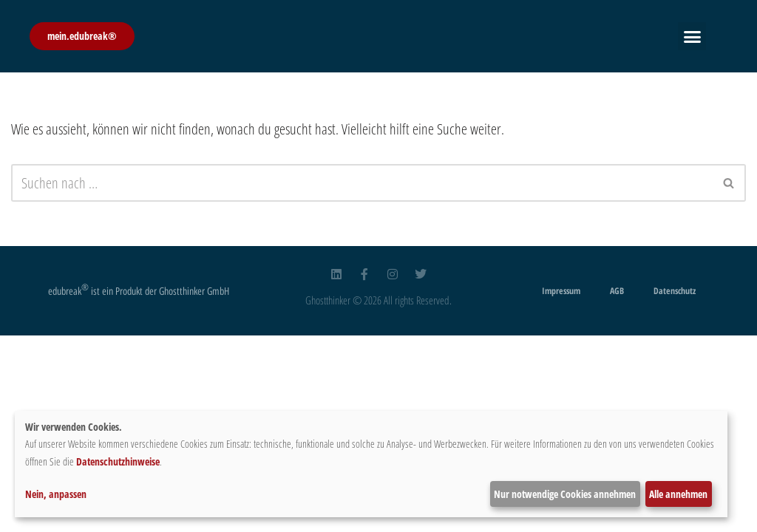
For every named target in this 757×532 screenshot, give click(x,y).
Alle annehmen (678, 494)
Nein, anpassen (56, 494)
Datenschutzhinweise (118, 461)
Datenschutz (675, 291)
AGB (617, 291)
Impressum (561, 291)
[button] (692, 36)
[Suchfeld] (362, 183)
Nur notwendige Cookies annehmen (565, 494)
